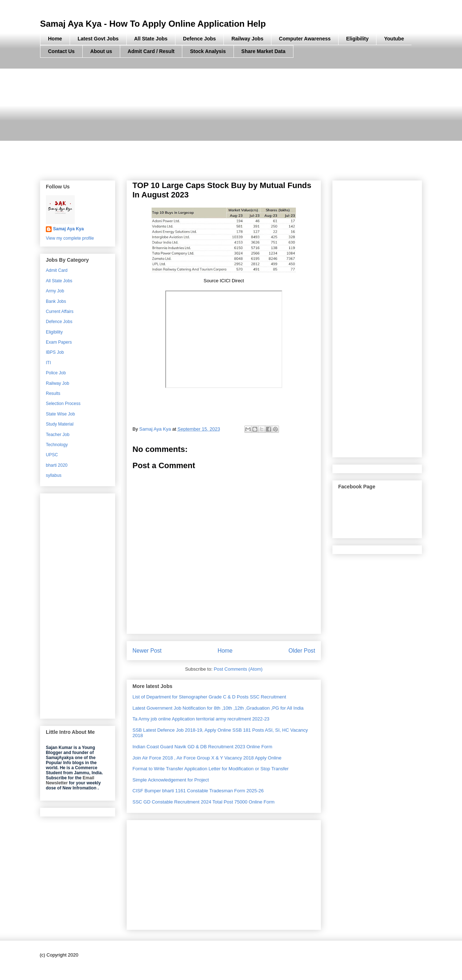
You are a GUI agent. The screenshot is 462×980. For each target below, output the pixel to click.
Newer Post (147, 651)
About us (101, 51)
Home (55, 39)
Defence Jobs (199, 39)
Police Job (56, 373)
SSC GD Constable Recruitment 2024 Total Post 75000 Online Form (204, 802)
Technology (57, 445)
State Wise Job (60, 414)
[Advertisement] (231, 119)
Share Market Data (263, 51)
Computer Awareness (305, 39)
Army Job (55, 291)
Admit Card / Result (151, 51)
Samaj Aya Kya (68, 229)
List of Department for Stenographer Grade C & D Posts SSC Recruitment (209, 697)
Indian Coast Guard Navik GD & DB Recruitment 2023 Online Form (202, 747)
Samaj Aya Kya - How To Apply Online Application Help (153, 24)
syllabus (54, 475)
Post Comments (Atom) (238, 669)
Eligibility (357, 39)
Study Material (60, 424)
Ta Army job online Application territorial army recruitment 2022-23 (201, 719)
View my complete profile (70, 238)
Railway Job (58, 383)
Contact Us (61, 51)
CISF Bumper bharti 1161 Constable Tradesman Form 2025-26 (198, 791)
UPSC (52, 455)
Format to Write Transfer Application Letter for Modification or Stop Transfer (211, 769)
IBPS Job (55, 352)
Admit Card (57, 270)
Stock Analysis (208, 51)
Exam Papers (59, 342)
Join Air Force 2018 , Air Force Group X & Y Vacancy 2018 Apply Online (207, 758)
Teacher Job (58, 435)
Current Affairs (60, 312)
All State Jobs (151, 39)
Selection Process (63, 404)
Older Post (302, 651)
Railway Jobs (247, 39)
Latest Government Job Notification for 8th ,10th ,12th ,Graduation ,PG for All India (218, 708)
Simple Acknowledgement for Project (171, 780)
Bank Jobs (56, 301)
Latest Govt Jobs (98, 39)
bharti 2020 (57, 465)
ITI (48, 363)
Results (53, 393)
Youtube (394, 39)
